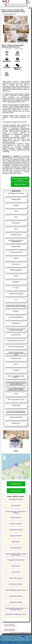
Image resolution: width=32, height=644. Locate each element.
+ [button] (4, 456)
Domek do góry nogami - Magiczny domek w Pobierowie (16, 512)
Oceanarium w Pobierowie (16, 524)
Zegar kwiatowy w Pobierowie (16, 530)
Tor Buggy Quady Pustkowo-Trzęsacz (16, 560)
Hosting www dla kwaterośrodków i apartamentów (9, 630)
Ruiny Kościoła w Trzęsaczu (16, 602)
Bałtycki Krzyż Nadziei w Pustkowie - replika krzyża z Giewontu (16, 555)
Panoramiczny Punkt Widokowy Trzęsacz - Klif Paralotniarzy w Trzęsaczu (16, 609)
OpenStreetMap (26, 479)
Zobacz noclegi (16, 491)
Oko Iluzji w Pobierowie (16, 518)
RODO (9, 642)
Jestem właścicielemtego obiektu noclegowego (9, 625)
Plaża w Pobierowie (16, 506)
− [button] (4, 459)
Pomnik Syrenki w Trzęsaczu (16, 596)
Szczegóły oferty (16, 484)
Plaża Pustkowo (16, 542)
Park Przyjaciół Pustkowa (16, 548)
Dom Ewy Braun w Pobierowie (16, 499)
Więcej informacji (20, 184)
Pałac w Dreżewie (16, 572)
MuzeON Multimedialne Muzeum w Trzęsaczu (16, 590)
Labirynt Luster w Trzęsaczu (16, 578)
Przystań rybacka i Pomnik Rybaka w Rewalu (16, 614)
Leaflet (20, 479)
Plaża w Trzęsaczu (16, 566)
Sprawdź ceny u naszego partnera (20, 179)
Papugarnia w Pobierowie (16, 536)
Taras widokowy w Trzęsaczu (16, 584)
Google (23, 637)
